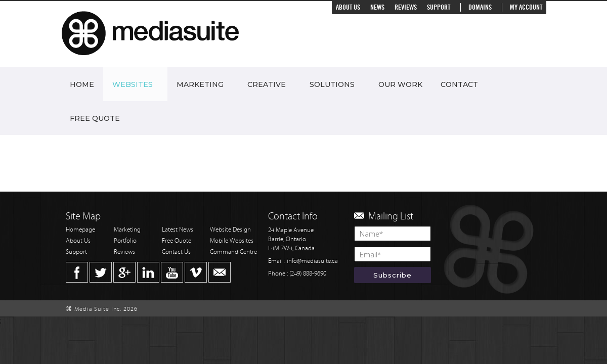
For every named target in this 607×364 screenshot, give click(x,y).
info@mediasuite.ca (312, 261)
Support (439, 7)
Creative (267, 84)
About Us (348, 7)
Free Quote (95, 118)
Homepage (80, 230)
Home (82, 84)
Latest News (178, 230)
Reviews (406, 7)
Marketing (200, 84)
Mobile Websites (232, 241)
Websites (133, 84)
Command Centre (233, 252)
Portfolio (125, 241)
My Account (526, 7)
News (377, 7)
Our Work (400, 84)
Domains (480, 7)
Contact (459, 84)
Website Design (230, 230)
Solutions (332, 84)
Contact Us (176, 252)
